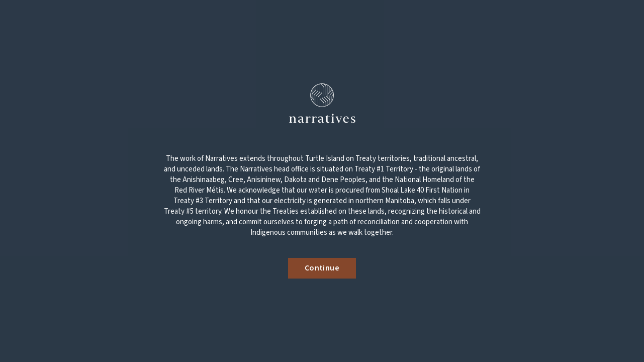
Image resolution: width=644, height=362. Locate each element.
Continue (322, 268)
